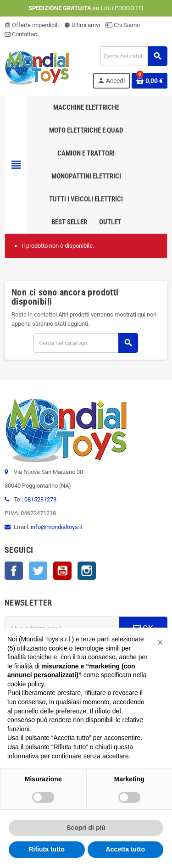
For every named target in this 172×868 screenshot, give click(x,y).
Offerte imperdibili (32, 25)
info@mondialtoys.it (57, 527)
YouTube (62, 571)
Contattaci (22, 34)
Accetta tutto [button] (125, 849)
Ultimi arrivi (82, 25)
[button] (160, 642)
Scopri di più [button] (86, 828)
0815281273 (40, 499)
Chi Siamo (123, 25)
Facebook (14, 571)
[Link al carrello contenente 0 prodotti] (150, 81)
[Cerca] (133, 56)
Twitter (38, 571)
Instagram (87, 571)
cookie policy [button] (25, 684)
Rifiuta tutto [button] (47, 849)
